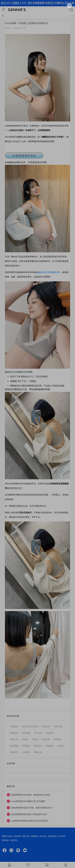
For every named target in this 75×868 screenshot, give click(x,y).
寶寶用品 (38, 746)
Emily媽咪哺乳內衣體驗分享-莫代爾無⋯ (27, 801)
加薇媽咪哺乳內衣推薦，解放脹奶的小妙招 (28, 795)
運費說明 (35, 836)
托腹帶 (35, 739)
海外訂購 (43, 836)
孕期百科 (46, 726)
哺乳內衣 (14, 739)
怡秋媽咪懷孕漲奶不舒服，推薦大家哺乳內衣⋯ (30, 808)
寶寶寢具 (26, 746)
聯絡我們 (18, 836)
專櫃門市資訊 (7, 836)
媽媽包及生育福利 (30, 726)
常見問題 (62, 836)
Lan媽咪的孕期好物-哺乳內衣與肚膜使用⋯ (28, 821)
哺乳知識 (26, 733)
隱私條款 (6, 840)
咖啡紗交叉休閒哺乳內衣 (49, 272)
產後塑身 (50, 746)
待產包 (60, 746)
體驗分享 (38, 752)
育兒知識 (38, 733)
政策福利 (50, 733)
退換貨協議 (52, 836)
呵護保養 (46, 739)
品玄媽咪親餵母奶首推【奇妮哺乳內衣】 (27, 814)
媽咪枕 (25, 739)
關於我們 (26, 836)
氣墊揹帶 (14, 752)
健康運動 (14, 746)
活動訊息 (14, 726)
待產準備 (58, 726)
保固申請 (14, 840)
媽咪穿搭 (57, 739)
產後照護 (14, 733)
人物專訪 (26, 752)
